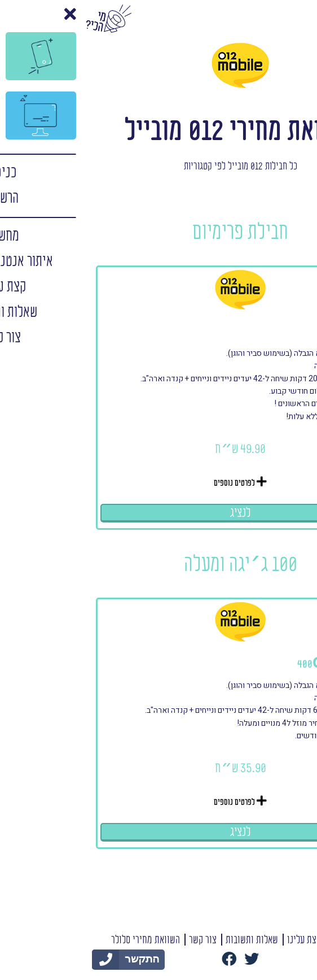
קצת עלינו (222, 940)
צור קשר (121, 940)
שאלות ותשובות (170, 940)
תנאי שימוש (268, 940)
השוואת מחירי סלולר (64, 940)
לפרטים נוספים (158, 482)
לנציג (159, 513)
